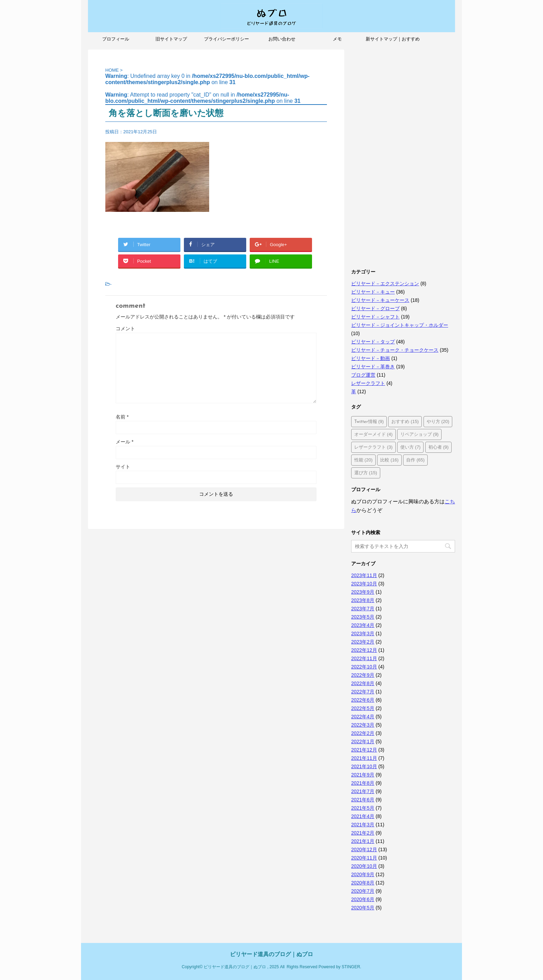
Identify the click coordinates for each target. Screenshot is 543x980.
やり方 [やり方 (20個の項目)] (438, 421)
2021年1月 (363, 841)
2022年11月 (364, 658)
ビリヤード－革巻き (373, 367)
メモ (337, 39)
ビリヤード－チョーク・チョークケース (395, 350)
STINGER (351, 967)
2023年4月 (363, 625)
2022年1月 (363, 741)
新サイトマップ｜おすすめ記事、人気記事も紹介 (393, 41)
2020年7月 (363, 891)
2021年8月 (363, 783)
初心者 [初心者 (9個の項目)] (439, 447)
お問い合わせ (282, 39)
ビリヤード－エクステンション (385, 284)
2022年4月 (363, 717)
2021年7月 (363, 791)
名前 (122, 417)
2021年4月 (363, 816)
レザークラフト (368, 383)
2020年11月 (364, 858)
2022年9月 (363, 675)
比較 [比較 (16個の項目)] (389, 460)
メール (124, 442)
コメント (125, 329)
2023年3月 (363, 633)
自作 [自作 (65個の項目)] (415, 460)
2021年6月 (363, 800)
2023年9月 (363, 592)
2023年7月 (363, 609)
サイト (123, 467)
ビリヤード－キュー (373, 292)
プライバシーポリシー (226, 39)
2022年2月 (363, 733)
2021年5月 (363, 808)
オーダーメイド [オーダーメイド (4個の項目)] (373, 434)
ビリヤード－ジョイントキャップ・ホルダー (400, 325)
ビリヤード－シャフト (375, 317)
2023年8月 (363, 600)
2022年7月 (363, 692)
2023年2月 (363, 642)
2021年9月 (363, 775)
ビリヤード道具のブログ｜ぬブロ (271, 954)
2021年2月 (363, 833)
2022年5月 (363, 708)
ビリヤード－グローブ (375, 308)
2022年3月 (363, 725)
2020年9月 (363, 874)
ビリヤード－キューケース (380, 300)
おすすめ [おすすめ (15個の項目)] (405, 421)
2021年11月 (364, 758)
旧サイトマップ (171, 39)
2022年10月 (364, 667)
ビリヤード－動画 (371, 358)
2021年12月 (364, 750)
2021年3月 (363, 825)
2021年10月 (364, 766)
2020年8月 (363, 883)
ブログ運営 (363, 375)
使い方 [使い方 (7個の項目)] (411, 447)
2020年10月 (364, 866)
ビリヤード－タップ (373, 342)
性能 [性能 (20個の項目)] (363, 460)
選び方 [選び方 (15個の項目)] (366, 473)
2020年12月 (364, 849)
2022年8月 (363, 683)
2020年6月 (363, 899)
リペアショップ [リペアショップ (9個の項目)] (420, 434)
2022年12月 (364, 650)
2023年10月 (364, 584)
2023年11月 (364, 575)
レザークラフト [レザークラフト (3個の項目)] (373, 447)
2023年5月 (363, 617)
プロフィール (116, 39)
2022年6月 (363, 700)
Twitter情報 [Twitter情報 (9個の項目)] (369, 421)
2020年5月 (363, 908)
